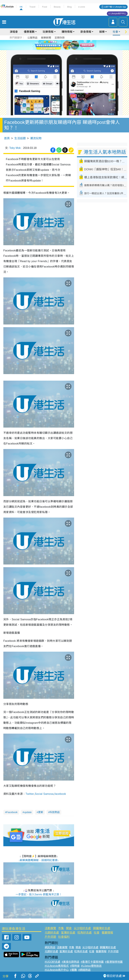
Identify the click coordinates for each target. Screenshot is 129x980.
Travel (32, 7)
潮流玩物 (36, 138)
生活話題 (20, 138)
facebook (60, 794)
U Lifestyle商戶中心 (117, 14)
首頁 (7, 138)
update (28, 812)
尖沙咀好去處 (82, 928)
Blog (69, 7)
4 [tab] (67, 45)
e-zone (82, 7)
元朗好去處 (52, 933)
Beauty (57, 7)
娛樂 (102, 32)
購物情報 (67, 32)
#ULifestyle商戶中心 (57, 970)
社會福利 (64, 937)
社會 (115, 32)
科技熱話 (55, 812)
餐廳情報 (107, 933)
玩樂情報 (48, 32)
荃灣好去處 (68, 933)
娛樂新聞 (46, 38)
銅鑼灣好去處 (102, 928)
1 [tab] (57, 45)
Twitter (30, 794)
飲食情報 (86, 32)
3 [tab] (64, 45)
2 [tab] (60, 45)
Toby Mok (15, 148)
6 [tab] (74, 45)
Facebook (12, 812)
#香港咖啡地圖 (114, 962)
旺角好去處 (85, 933)
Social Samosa (44, 794)
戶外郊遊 (50, 937)
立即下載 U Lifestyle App (115, 7)
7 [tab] (65, 49)
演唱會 (14, 32)
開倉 (69, 928)
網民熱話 (50, 947)
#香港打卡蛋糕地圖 (92, 962)
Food (45, 7)
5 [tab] (70, 45)
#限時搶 (75, 966)
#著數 (73, 970)
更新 (41, 812)
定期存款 (60, 38)
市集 (61, 928)
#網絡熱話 (84, 970)
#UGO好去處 (52, 962)
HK (21, 7)
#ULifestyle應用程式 (57, 966)
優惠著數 (29, 32)
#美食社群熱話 (70, 962)
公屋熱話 (32, 38)
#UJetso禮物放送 (91, 966)
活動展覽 (50, 928)
